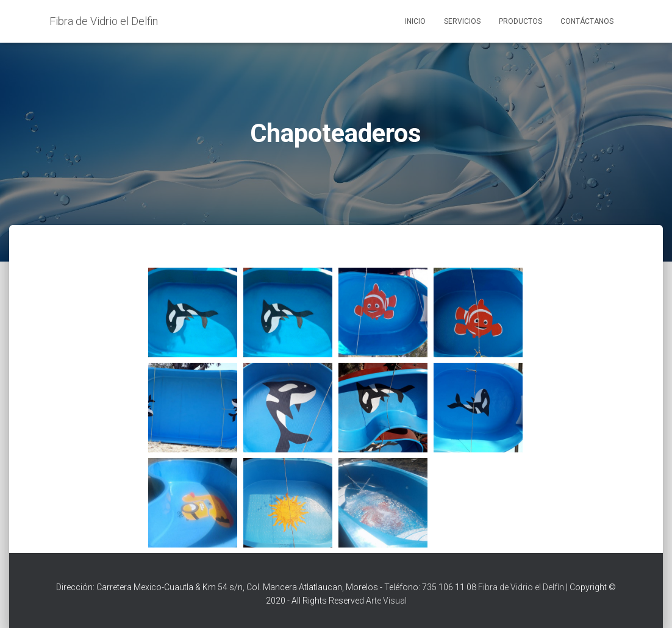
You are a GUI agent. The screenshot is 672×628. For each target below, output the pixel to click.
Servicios (462, 21)
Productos (520, 21)
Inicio (415, 21)
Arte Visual (386, 601)
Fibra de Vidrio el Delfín (521, 587)
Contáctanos (587, 21)
